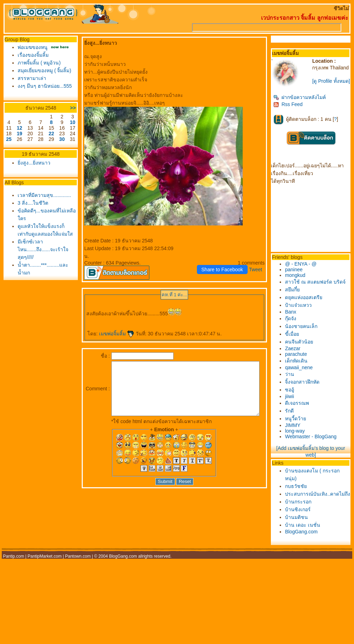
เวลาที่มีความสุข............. (43, 195)
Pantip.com (13, 569)
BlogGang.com (305, 544)
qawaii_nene (303, 372)
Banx (294, 317)
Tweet (259, 270)
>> (67, 108)
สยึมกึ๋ (296, 295)
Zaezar (297, 353)
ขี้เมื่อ (296, 339)
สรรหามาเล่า (30, 78)
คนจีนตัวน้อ (303, 347)
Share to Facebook (226, 270)
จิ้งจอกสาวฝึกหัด (306, 387)
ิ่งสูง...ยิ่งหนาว (32, 163)
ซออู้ (293, 395)
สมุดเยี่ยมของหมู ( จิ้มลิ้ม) (43, 70)
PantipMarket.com (45, 569)
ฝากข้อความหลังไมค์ (303, 102)
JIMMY (297, 430)
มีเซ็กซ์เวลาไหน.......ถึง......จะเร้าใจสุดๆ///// (41, 249)
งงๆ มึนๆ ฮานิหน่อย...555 (43, 86)
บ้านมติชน (300, 530)
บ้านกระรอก (302, 514)
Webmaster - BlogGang (315, 441)
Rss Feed (292, 109)
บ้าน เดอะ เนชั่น (306, 538)
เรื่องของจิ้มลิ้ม (31, 55)
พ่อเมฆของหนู (31, 47)
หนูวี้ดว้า (299, 423)
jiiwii (293, 401)
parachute (300, 359)
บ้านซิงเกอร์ (302, 522)
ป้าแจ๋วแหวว (302, 310)
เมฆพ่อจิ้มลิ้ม (111, 334)
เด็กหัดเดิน (300, 366)
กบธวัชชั (300, 491)
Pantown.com (78, 569)
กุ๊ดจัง (294, 323)
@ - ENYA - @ (305, 269)
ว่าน (293, 379)
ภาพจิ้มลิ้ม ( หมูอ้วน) (37, 63)
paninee (298, 274)
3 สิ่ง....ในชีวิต (31, 203)
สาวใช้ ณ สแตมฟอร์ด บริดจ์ (319, 287)
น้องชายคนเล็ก (305, 331)
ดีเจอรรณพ (301, 408)
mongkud (299, 280)
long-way (299, 436)
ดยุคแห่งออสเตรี (308, 302)
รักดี (293, 416)
